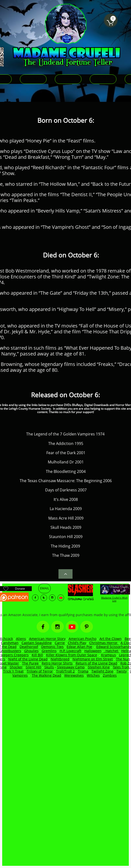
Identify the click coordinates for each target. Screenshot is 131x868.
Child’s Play (77, 643)
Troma (83, 671)
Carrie (60, 643)
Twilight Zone (102, 671)
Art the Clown (111, 639)
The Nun (123, 659)
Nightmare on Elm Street (93, 659)
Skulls (49, 667)
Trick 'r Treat (13, 671)
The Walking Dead (46, 675)
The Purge (30, 663)
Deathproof (29, 647)
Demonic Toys (52, 647)
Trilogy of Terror (40, 671)
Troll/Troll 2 (65, 671)
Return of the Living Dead (96, 663)
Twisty (122, 671)
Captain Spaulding (37, 643)
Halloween (93, 651)
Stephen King (99, 667)
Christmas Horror (104, 643)
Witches (93, 675)
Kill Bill (37, 655)
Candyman (10, 643)
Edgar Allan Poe (79, 647)
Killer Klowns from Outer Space (72, 655)
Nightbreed (60, 659)
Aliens (21, 639)
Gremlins (49, 651)
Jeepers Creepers (15, 655)
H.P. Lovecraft (70, 651)
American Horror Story (47, 639)
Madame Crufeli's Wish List (114, 599)
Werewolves (74, 675)
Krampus (109, 655)
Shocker (16, 667)
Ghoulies (31, 651)
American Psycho (82, 639)
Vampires (20, 675)
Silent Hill (33, 667)
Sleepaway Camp (71, 667)
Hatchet (112, 651)
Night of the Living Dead (28, 659)
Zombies (110, 675)
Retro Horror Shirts (57, 663)
